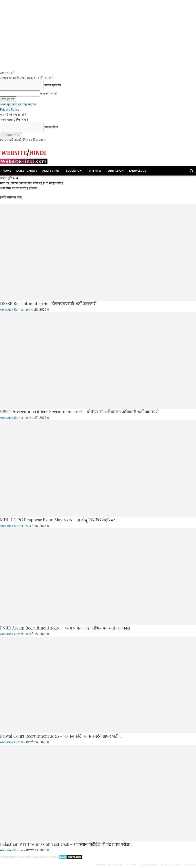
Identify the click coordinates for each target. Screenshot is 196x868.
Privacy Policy (10, 109)
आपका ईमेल (51, 127)
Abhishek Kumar (12, 309)
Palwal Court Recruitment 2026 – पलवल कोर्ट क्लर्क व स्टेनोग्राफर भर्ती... (61, 736)
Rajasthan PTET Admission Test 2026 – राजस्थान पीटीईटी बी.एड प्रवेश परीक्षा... (67, 844)
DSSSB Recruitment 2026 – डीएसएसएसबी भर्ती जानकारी (48, 303)
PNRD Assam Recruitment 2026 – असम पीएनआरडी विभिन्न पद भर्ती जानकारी (65, 628)
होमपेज (33, 188)
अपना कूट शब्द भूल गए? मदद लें (18, 104)
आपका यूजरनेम (52, 85)
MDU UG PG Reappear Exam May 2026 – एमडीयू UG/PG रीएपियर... (59, 520)
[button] (191, 171)
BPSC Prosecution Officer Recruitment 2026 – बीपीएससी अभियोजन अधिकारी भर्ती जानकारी (79, 412)
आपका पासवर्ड (49, 93)
